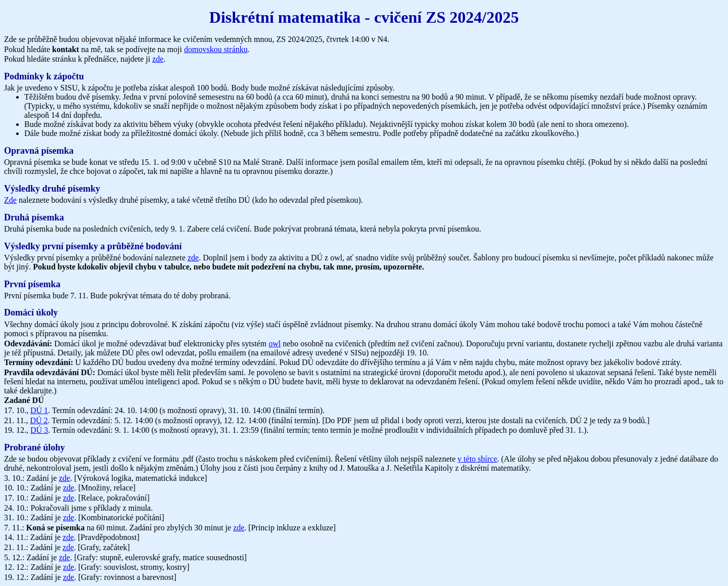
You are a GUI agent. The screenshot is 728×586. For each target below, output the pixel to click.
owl (275, 344)
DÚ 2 (39, 420)
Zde (10, 200)
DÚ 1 (39, 410)
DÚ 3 (39, 430)
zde (158, 59)
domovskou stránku (216, 49)
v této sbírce (477, 459)
